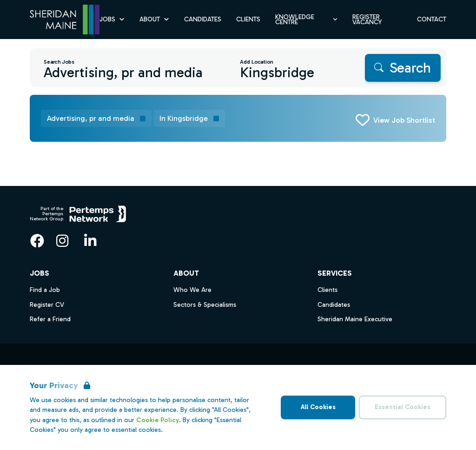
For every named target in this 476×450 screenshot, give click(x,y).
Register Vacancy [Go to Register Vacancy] (367, 20)
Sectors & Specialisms (205, 305)
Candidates (334, 305)
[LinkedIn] (90, 241)
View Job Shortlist (404, 120)
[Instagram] (62, 241)
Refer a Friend (50, 319)
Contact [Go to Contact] (432, 19)
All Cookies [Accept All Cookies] (318, 407)
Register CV (47, 305)
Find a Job (45, 290)
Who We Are (192, 290)
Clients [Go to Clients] (248, 19)
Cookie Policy (158, 420)
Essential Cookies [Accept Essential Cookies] (403, 407)
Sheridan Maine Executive (355, 319)
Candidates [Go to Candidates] (203, 19)
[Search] (403, 68)
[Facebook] (37, 241)
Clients (327, 290)
